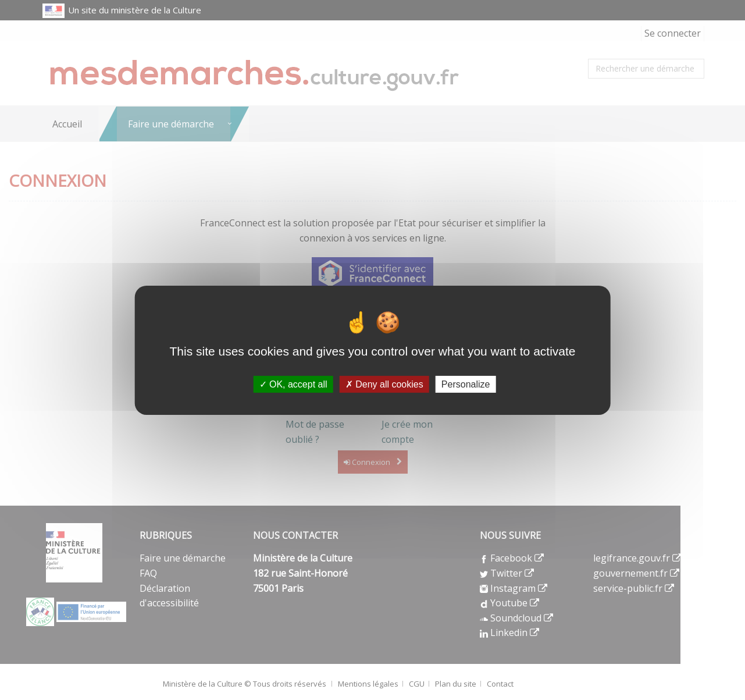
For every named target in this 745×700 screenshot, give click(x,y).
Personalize (466, 384)
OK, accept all (293, 384)
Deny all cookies (384, 384)
